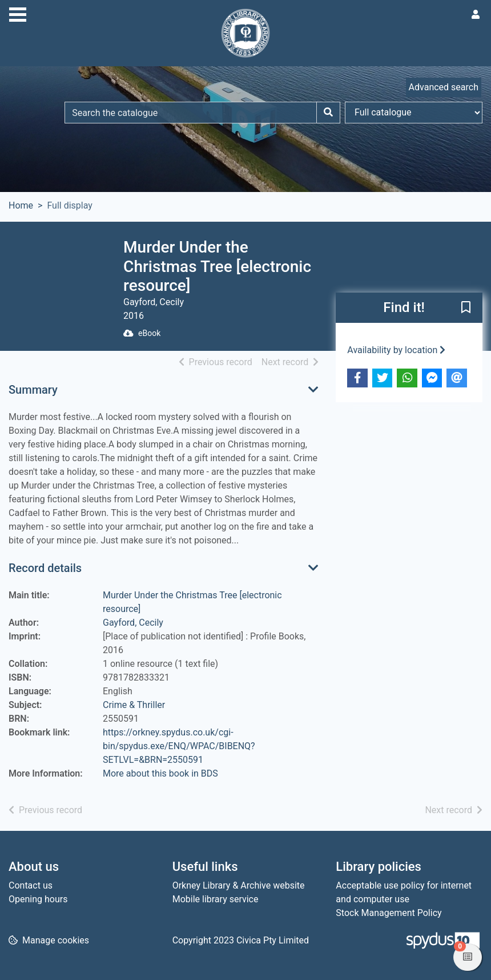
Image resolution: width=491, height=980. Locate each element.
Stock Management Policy (389, 913)
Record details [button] (45, 568)
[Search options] (414, 113)
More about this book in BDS (160, 773)
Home (21, 205)
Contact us (31, 885)
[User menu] (476, 15)
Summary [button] (33, 390)
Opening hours (38, 899)
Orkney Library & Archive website (239, 885)
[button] (466, 308)
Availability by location (396, 350)
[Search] (328, 113)
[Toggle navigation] (18, 13)
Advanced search (444, 87)
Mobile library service (216, 899)
